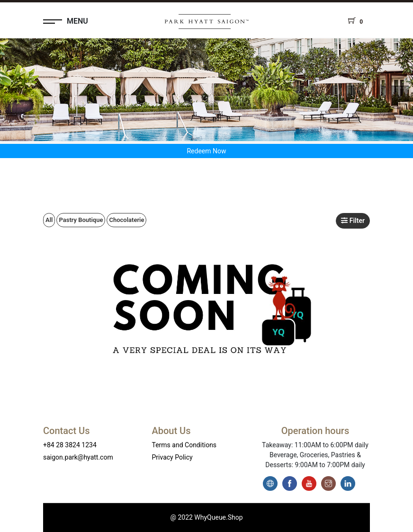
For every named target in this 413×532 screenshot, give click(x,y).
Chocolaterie (126, 220)
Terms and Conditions (184, 445)
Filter (353, 221)
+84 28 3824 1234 (70, 445)
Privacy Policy (172, 457)
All (49, 220)
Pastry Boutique (81, 220)
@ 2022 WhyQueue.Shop (206, 517)
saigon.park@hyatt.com (78, 457)
